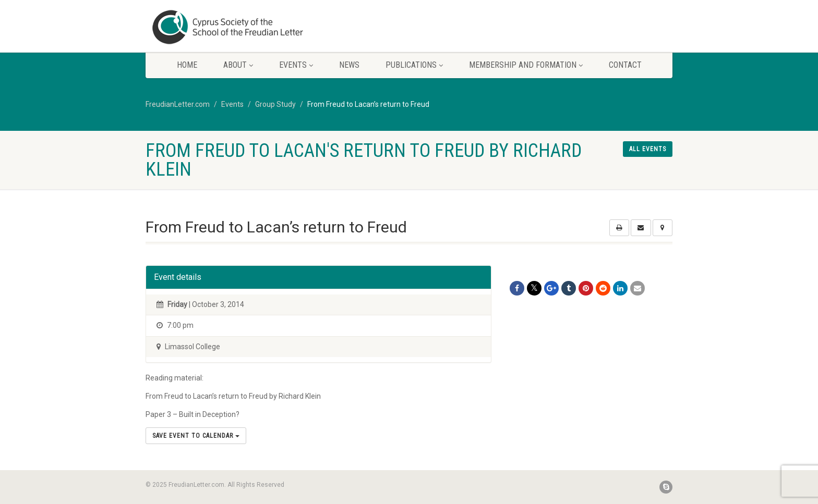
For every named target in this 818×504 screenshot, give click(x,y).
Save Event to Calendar (196, 436)
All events (648, 149)
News (349, 65)
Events (296, 65)
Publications (414, 65)
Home (187, 65)
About (238, 65)
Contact (625, 65)
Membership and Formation (526, 65)
